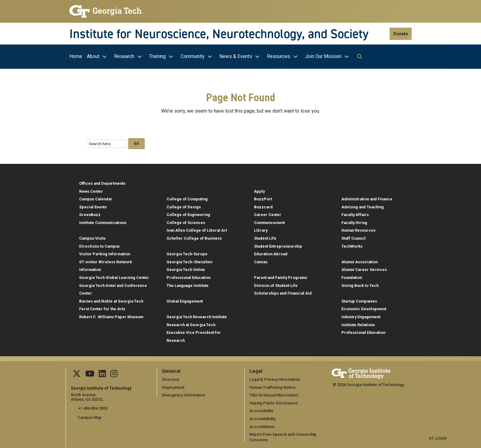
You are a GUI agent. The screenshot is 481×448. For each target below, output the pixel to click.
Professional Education (189, 276)
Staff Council (354, 237)
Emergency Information (183, 394)
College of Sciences (186, 221)
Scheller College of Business (194, 237)
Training (157, 56)
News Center (91, 189)
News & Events (236, 56)
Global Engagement (185, 299)
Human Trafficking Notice (273, 386)
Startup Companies (359, 299)
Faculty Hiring (354, 221)
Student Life (265, 237)
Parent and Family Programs (281, 276)
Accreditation (262, 425)
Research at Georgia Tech (191, 323)
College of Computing (187, 197)
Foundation (352, 276)
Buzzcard (263, 205)
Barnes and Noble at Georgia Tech (111, 299)
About (93, 56)
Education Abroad (271, 252)
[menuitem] (77, 57)
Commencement (269, 221)
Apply (259, 189)
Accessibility (261, 409)
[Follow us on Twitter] (77, 373)
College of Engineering (188, 213)
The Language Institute (188, 284)
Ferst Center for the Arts (102, 307)
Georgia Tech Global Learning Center (114, 276)
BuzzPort (263, 197)
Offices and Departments (102, 182)
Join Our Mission (323, 56)
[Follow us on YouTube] (90, 373)
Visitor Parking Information (105, 252)
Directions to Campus (99, 244)
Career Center (268, 213)
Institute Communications (103, 221)
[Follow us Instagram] (114, 373)
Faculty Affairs (355, 213)
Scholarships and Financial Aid (283, 292)
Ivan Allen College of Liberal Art (197, 229)
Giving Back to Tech (360, 284)
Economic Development (364, 307)
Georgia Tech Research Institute (197, 315)
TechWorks (352, 244)
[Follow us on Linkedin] (102, 373)
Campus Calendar (96, 197)
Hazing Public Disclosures (273, 401)
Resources (279, 56)
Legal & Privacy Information (274, 378)
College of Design (184, 205)
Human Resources (358, 229)
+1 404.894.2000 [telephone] (92, 407)
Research (124, 56)
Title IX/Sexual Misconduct (274, 394)
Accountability (262, 417)
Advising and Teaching (363, 205)
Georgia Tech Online (186, 268)
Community (193, 56)
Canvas (261, 260)
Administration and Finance (367, 197)
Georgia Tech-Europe (187, 252)
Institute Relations (358, 323)
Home (76, 56)
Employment (173, 386)
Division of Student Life (276, 284)
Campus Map (90, 416)
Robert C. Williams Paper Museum (111, 315)
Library (261, 229)
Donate (401, 34)
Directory (171, 378)
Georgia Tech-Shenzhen (189, 260)
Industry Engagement (361, 315)
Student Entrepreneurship (278, 244)
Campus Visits (92, 237)
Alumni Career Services (364, 268)
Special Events (93, 205)
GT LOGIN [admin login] (438, 437)
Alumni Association (360, 260)
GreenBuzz (90, 213)
